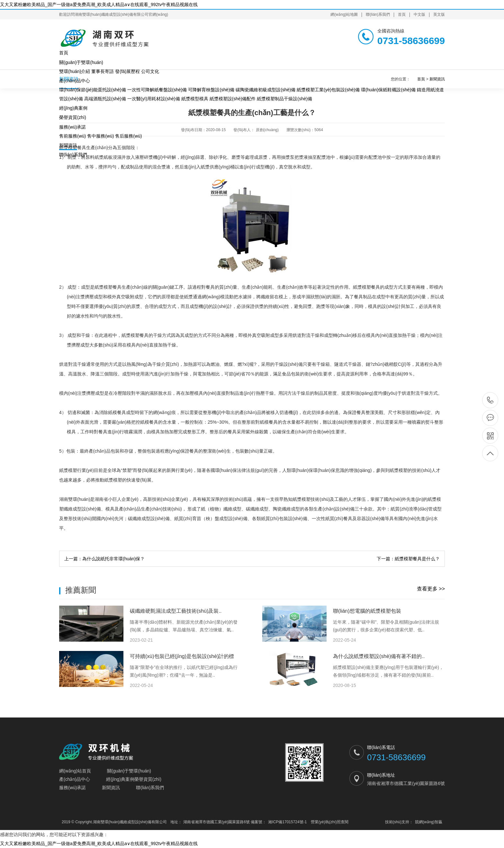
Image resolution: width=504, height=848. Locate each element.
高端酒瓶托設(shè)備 (105, 99)
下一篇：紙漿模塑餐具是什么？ (408, 559)
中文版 (419, 14)
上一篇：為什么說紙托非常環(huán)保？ (104, 559)
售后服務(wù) (128, 136)
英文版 (439, 14)
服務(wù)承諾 (72, 127)
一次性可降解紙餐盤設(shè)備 (157, 90)
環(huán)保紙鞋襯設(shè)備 (388, 90)
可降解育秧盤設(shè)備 (211, 90)
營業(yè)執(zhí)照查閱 (330, 822)
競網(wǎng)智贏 (429, 822)
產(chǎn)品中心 (75, 81)
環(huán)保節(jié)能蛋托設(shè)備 (93, 90)
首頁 (402, 14)
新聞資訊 (68, 145)
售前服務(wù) (72, 136)
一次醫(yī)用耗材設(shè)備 (154, 99)
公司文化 (150, 71)
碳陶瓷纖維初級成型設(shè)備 (265, 90)
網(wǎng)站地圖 (344, 14)
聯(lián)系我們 (378, 14)
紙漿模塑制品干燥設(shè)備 (284, 99)
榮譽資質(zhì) (73, 117)
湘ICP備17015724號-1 (287, 822)
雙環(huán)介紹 (75, 71)
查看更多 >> (431, 589)
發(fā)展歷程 (127, 71)
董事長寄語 (103, 71)
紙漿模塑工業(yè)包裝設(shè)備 (328, 90)
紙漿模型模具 (195, 99)
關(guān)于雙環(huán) (81, 62)
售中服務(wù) (100, 136)
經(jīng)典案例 (73, 108)
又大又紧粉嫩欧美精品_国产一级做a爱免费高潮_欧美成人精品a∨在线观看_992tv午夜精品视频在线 (99, 5)
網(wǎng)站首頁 (75, 771)
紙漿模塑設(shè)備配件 (233, 99)
